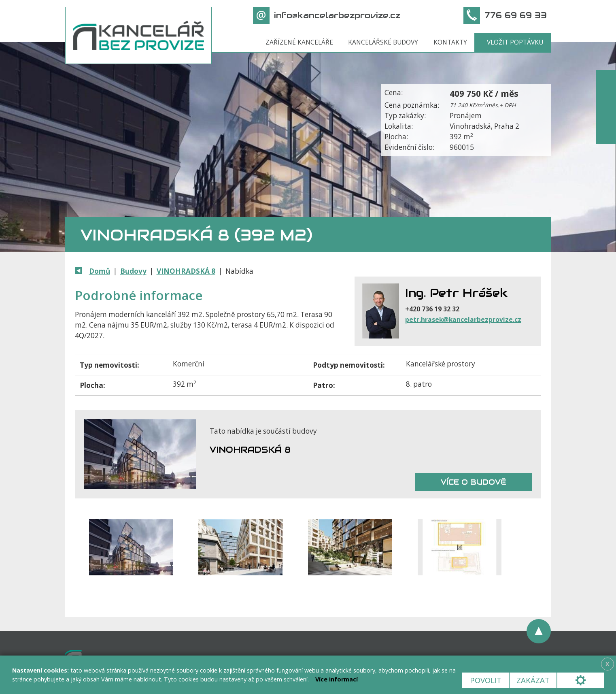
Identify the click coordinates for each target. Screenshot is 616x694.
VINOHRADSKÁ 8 (186, 271)
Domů (100, 271)
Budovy (133, 271)
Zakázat (533, 680)
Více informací (337, 679)
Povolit (486, 680)
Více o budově (474, 482)
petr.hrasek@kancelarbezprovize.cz (463, 319)
